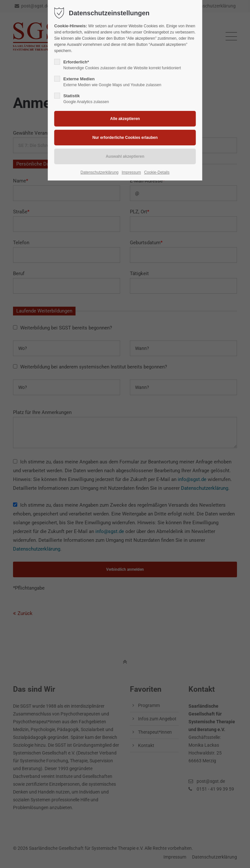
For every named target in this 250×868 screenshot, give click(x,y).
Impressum (131, 172)
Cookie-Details (157, 172)
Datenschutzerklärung (99, 172)
